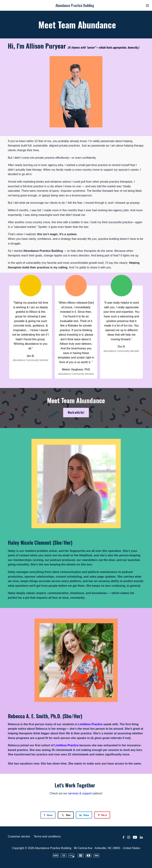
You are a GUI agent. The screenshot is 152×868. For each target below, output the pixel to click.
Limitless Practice (90, 724)
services (73, 793)
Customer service (19, 836)
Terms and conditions (47, 836)
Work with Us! (76, 412)
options (92, 793)
